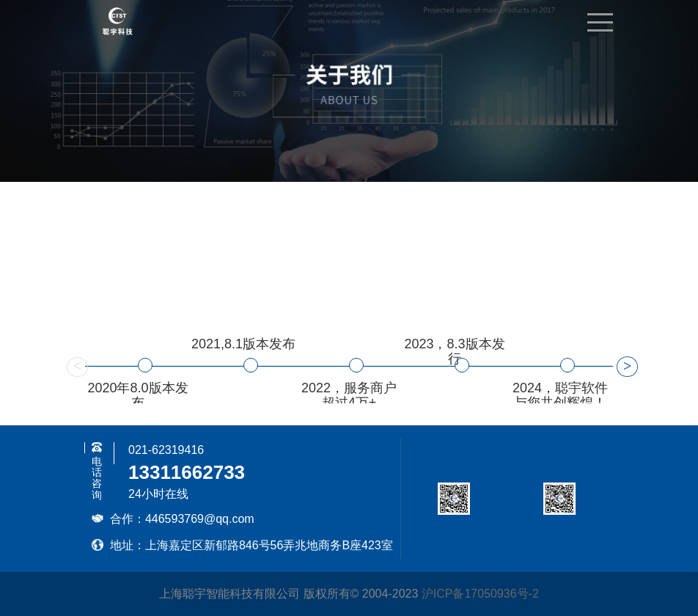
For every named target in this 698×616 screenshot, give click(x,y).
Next (624, 366)
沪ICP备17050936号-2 (480, 594)
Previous (74, 366)
